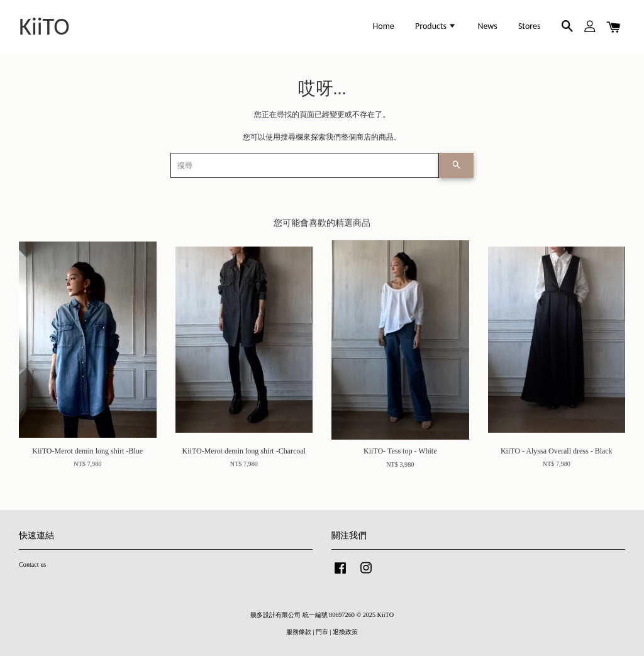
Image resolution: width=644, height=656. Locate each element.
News (487, 26)
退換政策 (345, 632)
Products (436, 26)
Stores (530, 26)
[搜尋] (305, 165)
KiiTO (44, 26)
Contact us (32, 564)
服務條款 (299, 632)
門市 (322, 632)
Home (384, 26)
